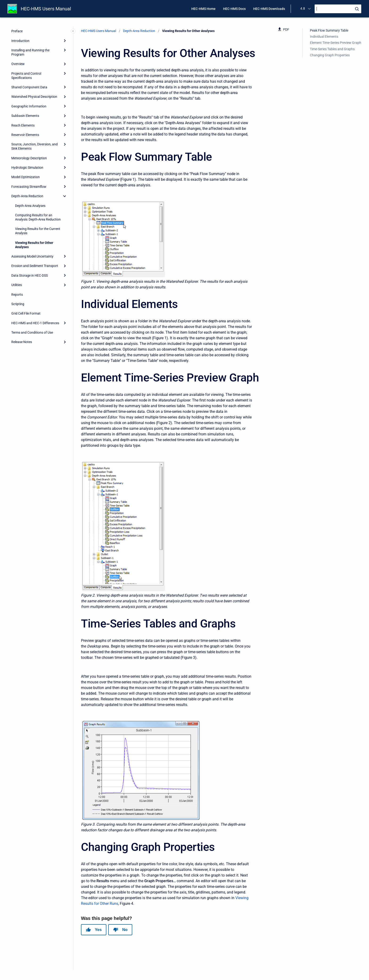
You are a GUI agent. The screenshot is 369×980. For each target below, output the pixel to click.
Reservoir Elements (25, 135)
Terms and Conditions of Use (32, 332)
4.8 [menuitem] (303, 8)
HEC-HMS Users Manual (46, 9)
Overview (18, 64)
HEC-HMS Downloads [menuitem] (269, 9)
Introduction (20, 41)
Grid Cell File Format (26, 313)
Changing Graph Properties (330, 55)
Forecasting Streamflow (29, 187)
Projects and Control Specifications (26, 76)
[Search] (338, 9)
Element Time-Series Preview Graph (336, 43)
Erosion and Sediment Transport (35, 266)
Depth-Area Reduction (27, 196)
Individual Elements (324, 37)
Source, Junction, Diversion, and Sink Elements (34, 146)
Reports (17, 295)
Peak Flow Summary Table (329, 30)
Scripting (18, 304)
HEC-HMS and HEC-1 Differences (35, 323)
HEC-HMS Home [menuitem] (203, 9)
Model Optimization (26, 177)
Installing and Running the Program (30, 52)
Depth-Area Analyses (30, 206)
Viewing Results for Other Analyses (34, 245)
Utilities (17, 285)
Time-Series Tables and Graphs (332, 49)
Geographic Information (29, 106)
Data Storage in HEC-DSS (30, 275)
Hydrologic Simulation (27, 168)
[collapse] (65, 196)
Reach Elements (23, 125)
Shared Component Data (29, 87)
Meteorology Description (29, 158)
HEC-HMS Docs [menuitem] (234, 9)
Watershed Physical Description (34, 97)
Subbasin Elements (25, 116)
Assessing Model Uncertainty (32, 256)
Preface (17, 31)
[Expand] (65, 41)
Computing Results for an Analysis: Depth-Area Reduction (38, 217)
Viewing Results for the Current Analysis (38, 231)
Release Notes (22, 342)
